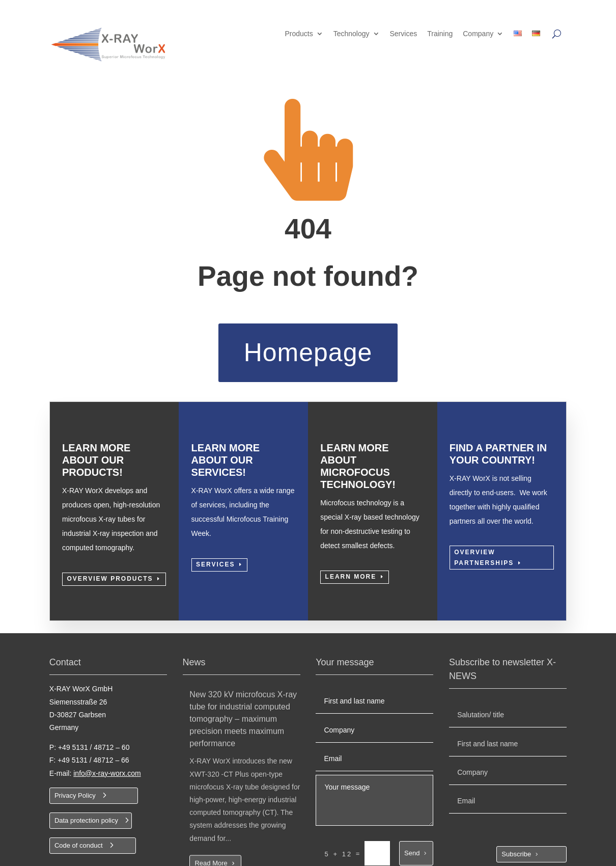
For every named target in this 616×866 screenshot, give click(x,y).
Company (478, 34)
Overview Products (110, 586)
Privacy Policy (75, 811)
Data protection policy (86, 836)
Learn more (351, 584)
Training (440, 34)
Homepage (308, 353)
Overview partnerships (484, 565)
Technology (352, 34)
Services (404, 34)
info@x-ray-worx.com (107, 789)
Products (299, 34)
